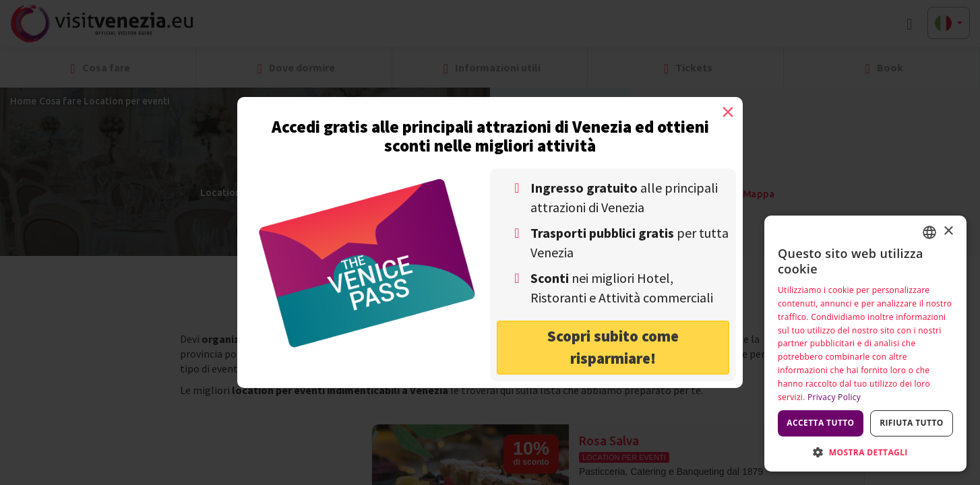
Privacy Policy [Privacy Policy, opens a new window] (834, 397)
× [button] (948, 231)
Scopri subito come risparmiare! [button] (613, 347)
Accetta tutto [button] (820, 423)
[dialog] (865, 344)
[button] (865, 452)
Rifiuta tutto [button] (912, 423)
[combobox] (929, 232)
